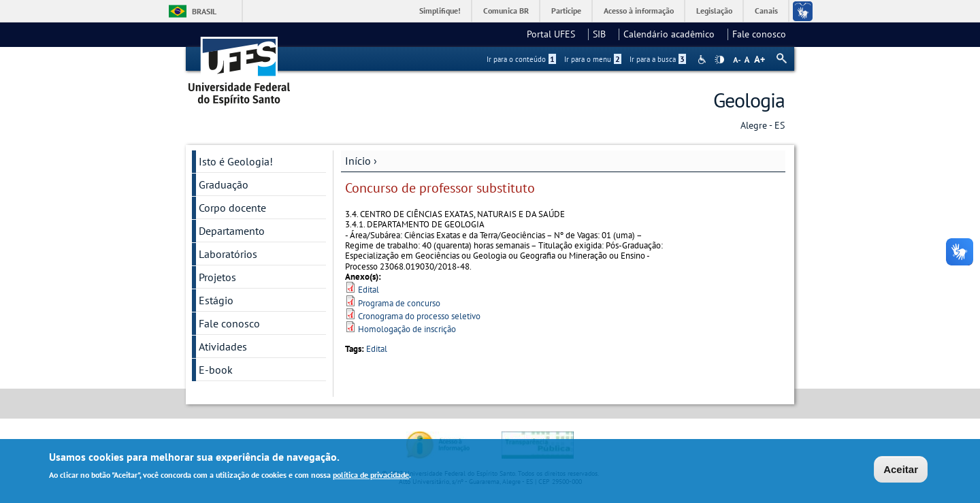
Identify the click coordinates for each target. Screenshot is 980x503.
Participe (566, 11)
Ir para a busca (658, 59)
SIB (603, 34)
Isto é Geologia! (236, 161)
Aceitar (901, 471)
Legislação (714, 11)
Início (358, 161)
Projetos (217, 277)
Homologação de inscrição (407, 329)
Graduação (224, 184)
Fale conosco (759, 34)
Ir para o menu (593, 59)
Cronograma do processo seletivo (419, 316)
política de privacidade (371, 476)
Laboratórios (228, 254)
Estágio (216, 300)
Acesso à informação (639, 11)
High (719, 60)
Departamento (232, 231)
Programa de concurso (399, 303)
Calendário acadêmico (673, 34)
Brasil (204, 11)
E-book (216, 370)
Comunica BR (506, 11)
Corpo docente (232, 208)
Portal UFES (555, 34)
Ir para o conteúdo (521, 59)
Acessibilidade (703, 60)
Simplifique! (440, 11)
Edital (369, 290)
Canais (766, 11)
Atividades (223, 346)
